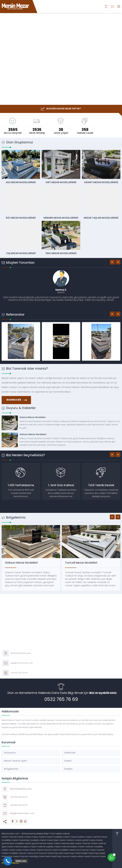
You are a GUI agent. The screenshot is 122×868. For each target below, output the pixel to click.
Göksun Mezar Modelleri (33, 434)
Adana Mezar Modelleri (33, 417)
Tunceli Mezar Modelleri (81, 563)
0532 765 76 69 (61, 700)
